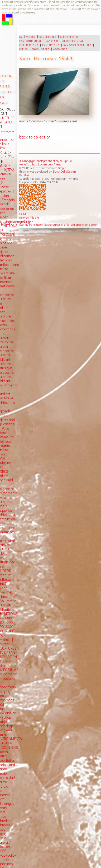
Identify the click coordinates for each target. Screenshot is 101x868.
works (31, 36)
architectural (73, 40)
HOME (23, 214)
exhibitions (51, 45)
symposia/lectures (77, 45)
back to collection (35, 137)
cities (23, 49)
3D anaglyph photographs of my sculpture (46, 161)
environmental (30, 40)
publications (29, 45)
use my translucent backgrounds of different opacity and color (58, 225)
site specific (69, 36)
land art (52, 40)
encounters (40, 49)
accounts (60, 49)
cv (21, 36)
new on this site (29, 217)
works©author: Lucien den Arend (40, 164)
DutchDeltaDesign (64, 171)
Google (62, 168)
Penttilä (24, 175)
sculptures (48, 36)
